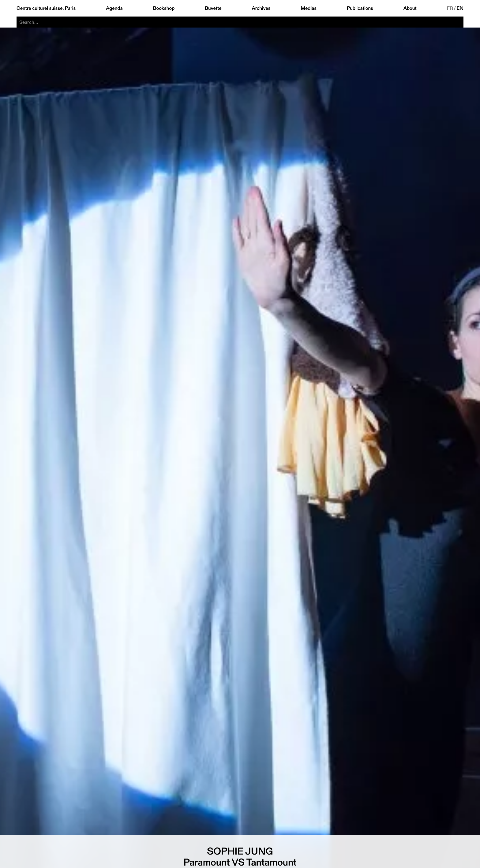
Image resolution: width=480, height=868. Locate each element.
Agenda (114, 8)
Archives (261, 8)
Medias (309, 8)
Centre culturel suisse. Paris (46, 8)
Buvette (213, 8)
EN (460, 8)
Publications (360, 8)
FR (450, 8)
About (410, 8)
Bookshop (164, 8)
